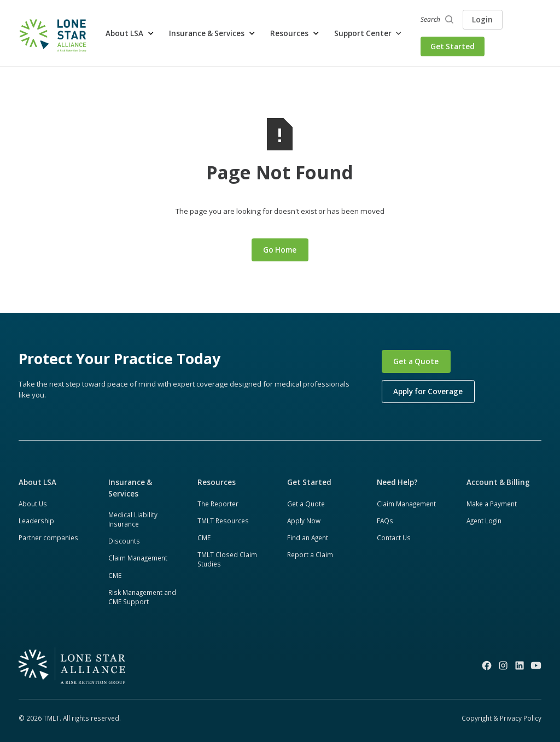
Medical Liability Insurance (133, 519)
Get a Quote (416, 361)
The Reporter (218, 504)
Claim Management (138, 558)
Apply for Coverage (428, 392)
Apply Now (304, 521)
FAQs (385, 521)
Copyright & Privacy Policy (501, 718)
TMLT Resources (223, 521)
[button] (130, 33)
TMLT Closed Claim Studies (227, 559)
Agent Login (484, 521)
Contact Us (394, 537)
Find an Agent (308, 537)
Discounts (124, 541)
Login (482, 20)
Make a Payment (492, 504)
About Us (33, 504)
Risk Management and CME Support (142, 597)
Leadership (36, 521)
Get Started (453, 46)
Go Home (280, 250)
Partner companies (48, 537)
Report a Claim (310, 554)
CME (115, 575)
